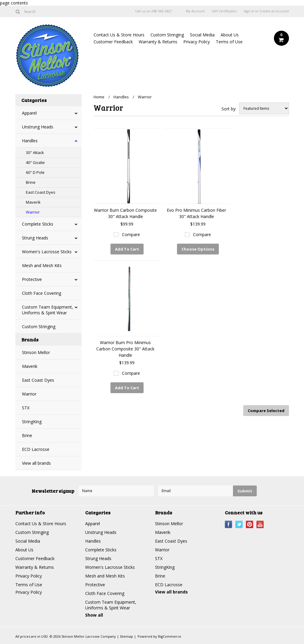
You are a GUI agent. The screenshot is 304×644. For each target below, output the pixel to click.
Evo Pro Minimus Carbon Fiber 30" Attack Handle (196, 213)
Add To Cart (127, 249)
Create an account (274, 11)
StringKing (32, 422)
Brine (31, 182)
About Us (230, 35)
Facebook (229, 524)
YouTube (260, 524)
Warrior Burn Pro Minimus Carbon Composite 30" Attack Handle (125, 349)
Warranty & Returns (158, 42)
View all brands (36, 463)
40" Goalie (35, 162)
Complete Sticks (38, 224)
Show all (94, 615)
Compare (131, 234)
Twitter (239, 524)
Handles (30, 141)
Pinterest (250, 524)
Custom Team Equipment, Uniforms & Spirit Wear (48, 310)
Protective (32, 279)
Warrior (33, 212)
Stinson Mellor (36, 352)
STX (26, 408)
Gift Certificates (224, 11)
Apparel (29, 113)
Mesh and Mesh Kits (42, 265)
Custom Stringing (167, 35)
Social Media (202, 35)
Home (99, 97)
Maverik (33, 202)
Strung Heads (35, 238)
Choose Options (198, 249)
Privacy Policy (197, 42)
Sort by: (229, 109)
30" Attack (35, 153)
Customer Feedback (113, 42)
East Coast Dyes (41, 192)
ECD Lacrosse (36, 449)
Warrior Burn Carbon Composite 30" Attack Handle (125, 213)
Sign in (249, 11)
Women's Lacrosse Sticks (47, 252)
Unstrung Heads (38, 127)
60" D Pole (35, 172)
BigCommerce (170, 636)
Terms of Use (229, 42)
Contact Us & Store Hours (119, 35)
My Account (195, 11)
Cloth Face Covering (42, 293)
